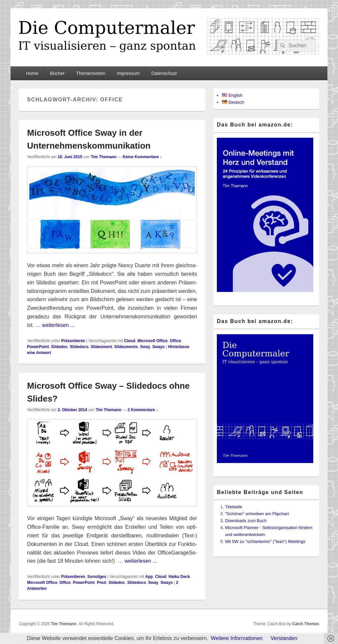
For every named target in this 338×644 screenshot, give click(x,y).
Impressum (128, 73)
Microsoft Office (152, 341)
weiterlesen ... (58, 325)
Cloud (130, 341)
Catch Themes (306, 624)
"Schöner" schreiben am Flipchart (257, 514)
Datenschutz (164, 73)
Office (175, 341)
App (149, 577)
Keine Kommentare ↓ (142, 157)
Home (32, 73)
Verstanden (284, 638)
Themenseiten (91, 73)
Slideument (101, 347)
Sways (158, 347)
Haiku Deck (179, 577)
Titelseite (234, 507)
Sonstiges (97, 577)
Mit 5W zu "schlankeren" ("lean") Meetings (265, 541)
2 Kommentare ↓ (143, 410)
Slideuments (126, 347)
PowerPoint (38, 347)
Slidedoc (59, 347)
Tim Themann (104, 157)
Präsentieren (73, 341)
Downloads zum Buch (246, 521)
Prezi (101, 583)
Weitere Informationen (237, 638)
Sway (145, 347)
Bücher (57, 73)
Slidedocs (79, 347)
